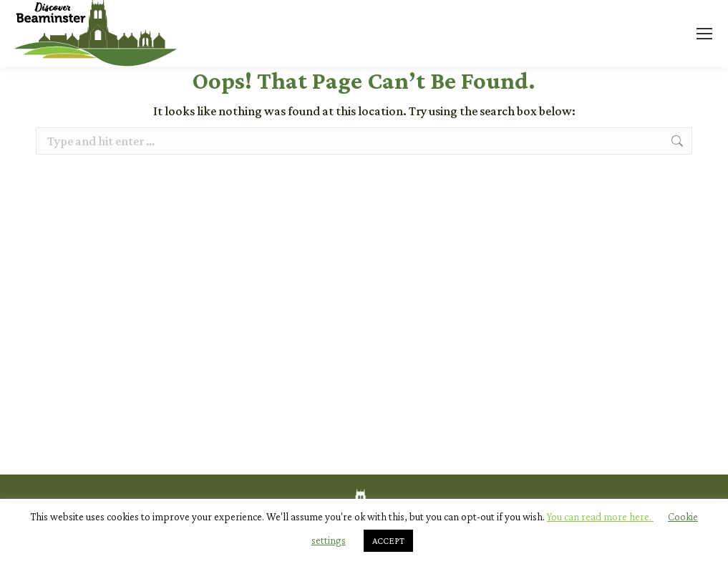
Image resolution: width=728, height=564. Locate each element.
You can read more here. (600, 517)
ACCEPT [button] (388, 541)
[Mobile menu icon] (704, 34)
